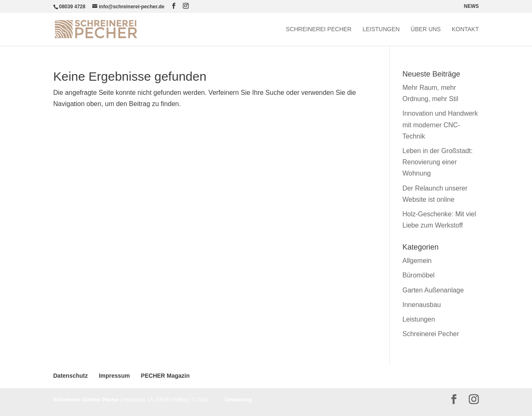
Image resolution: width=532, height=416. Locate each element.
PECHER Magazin (165, 376)
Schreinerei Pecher (319, 29)
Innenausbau (422, 305)
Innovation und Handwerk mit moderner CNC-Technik (440, 125)
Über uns (426, 29)
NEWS (471, 6)
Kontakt (465, 29)
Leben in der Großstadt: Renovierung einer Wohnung (437, 162)
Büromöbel (418, 275)
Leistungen (381, 29)
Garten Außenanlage (433, 290)
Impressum (115, 376)
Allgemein (417, 261)
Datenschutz (70, 376)
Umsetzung (238, 400)
